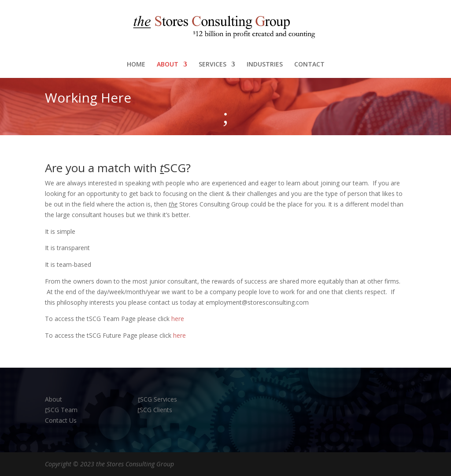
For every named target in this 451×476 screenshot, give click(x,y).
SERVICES (213, 65)
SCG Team (61, 410)
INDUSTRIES (265, 65)
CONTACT (309, 65)
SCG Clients (155, 410)
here (178, 319)
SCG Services (157, 399)
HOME (136, 65)
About (54, 399)
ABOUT (168, 65)
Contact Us (61, 420)
